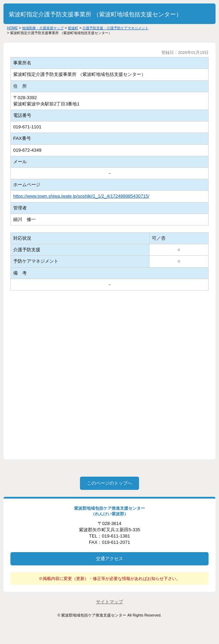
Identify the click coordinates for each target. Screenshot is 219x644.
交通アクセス (109, 559)
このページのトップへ (109, 483)
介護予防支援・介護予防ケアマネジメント (115, 28)
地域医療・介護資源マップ (43, 28)
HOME (12, 28)
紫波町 (73, 28)
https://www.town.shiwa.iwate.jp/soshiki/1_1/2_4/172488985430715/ (81, 196)
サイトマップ (109, 602)
